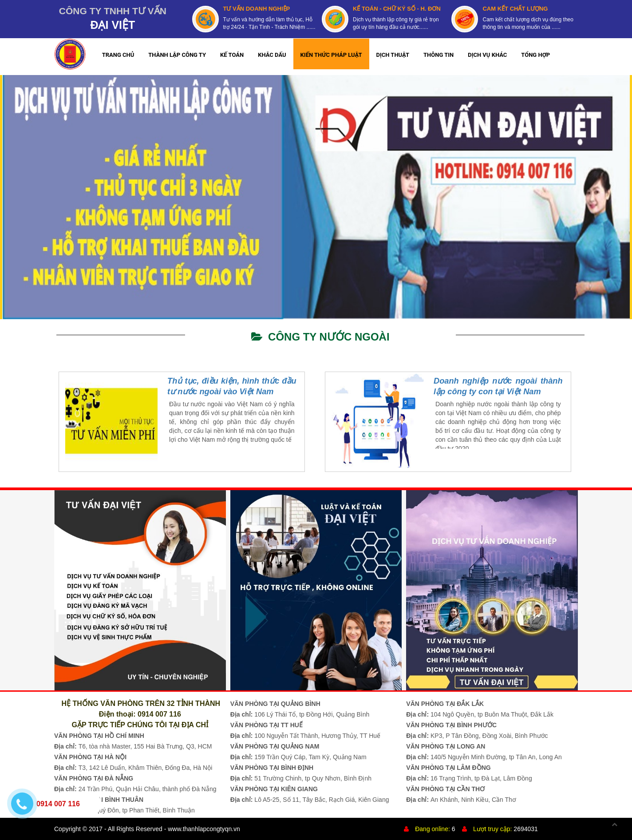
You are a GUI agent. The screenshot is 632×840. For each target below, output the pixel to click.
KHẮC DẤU (272, 55)
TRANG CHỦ (118, 55)
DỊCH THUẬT (393, 55)
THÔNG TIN (438, 55)
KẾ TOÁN (232, 55)
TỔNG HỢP (535, 55)
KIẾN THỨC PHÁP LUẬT (331, 55)
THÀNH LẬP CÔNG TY (177, 55)
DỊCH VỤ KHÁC (487, 55)
